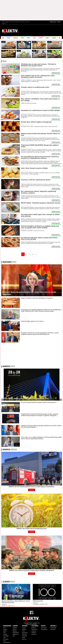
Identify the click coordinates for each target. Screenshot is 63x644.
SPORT (28, 38)
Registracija (53, 22)
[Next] (36, 254)
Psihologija (6, 636)
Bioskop (15, 631)
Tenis (23, 631)
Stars (5, 628)
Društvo (34, 628)
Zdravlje (5, 634)
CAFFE (22, 38)
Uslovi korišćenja (15, 22)
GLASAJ (32, 490)
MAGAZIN (16, 38)
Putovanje (6, 639)
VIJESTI (8, 38)
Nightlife (15, 628)
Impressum (27, 22)
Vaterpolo (25, 636)
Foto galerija (44, 629)
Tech (4, 633)
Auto (4, 641)
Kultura (15, 629)
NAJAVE (54, 38)
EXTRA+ (47, 38)
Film (14, 636)
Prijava (59, 22)
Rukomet (24, 634)
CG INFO (41, 38)
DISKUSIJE (10, 449)
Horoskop (53, 629)
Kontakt (4, 24)
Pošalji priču (7, 22)
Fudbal (24, 628)
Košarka (24, 629)
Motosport (25, 633)
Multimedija (53, 628)
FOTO (34, 38)
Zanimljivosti (16, 633)
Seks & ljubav (6, 642)
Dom (4, 637)
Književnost (16, 634)
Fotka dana (44, 628)
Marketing (22, 22)
